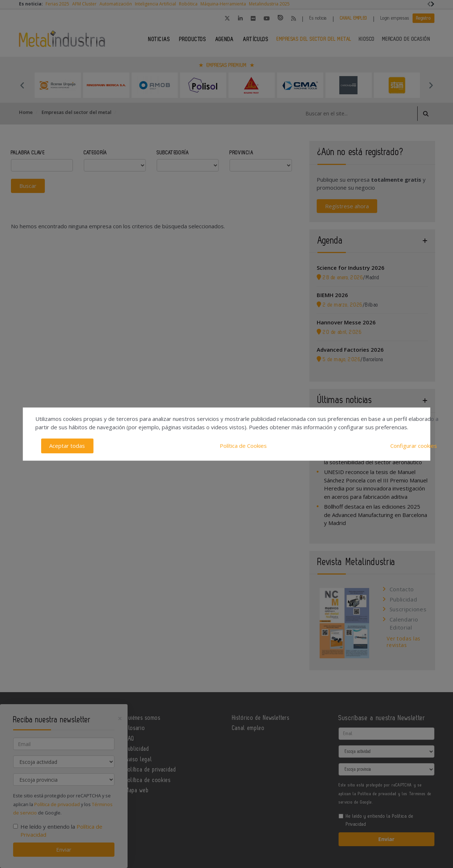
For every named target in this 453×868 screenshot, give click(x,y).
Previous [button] (23, 85)
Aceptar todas (67, 446)
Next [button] (431, 85)
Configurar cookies (414, 446)
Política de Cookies (243, 446)
